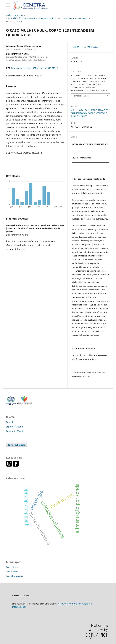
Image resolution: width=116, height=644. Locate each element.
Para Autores (12, 572)
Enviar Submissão (17, 445)
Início (8, 15)
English (10, 422)
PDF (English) (92, 47)
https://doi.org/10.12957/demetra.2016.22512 (35, 68)
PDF (77, 47)
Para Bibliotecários (14, 576)
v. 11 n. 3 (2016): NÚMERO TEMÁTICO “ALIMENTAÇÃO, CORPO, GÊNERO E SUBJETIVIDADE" (47, 18)
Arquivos (19, 15)
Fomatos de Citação (82, 96)
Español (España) (15, 427)
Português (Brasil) (15, 431)
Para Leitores (12, 567)
